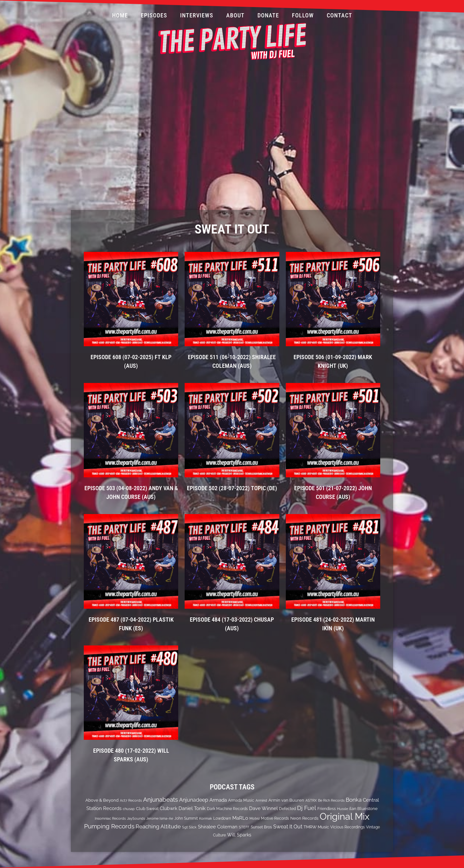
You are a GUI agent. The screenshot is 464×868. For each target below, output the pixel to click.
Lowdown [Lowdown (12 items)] (222, 818)
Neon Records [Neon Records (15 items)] (304, 818)
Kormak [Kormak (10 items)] (206, 818)
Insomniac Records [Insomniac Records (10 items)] (110, 818)
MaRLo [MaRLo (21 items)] (240, 818)
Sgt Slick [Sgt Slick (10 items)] (189, 827)
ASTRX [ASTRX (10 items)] (311, 800)
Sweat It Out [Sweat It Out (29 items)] (288, 827)
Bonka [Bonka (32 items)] (354, 800)
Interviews (197, 15)
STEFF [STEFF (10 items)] (244, 827)
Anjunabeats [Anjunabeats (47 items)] (160, 799)
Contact (339, 15)
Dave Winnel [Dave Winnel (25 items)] (263, 808)
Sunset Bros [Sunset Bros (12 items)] (261, 827)
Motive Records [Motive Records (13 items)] (275, 818)
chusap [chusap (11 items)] (129, 809)
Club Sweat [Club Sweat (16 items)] (147, 809)
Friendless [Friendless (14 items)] (327, 809)
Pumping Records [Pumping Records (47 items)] (109, 826)
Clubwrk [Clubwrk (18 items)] (169, 808)
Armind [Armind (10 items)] (261, 800)
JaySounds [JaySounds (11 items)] (136, 818)
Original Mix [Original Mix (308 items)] (345, 816)
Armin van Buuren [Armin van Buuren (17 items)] (286, 800)
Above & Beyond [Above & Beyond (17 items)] (102, 800)
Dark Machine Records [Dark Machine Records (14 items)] (227, 809)
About (235, 15)
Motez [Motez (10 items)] (255, 818)
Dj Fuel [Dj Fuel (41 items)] (307, 808)
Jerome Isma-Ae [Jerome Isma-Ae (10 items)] (160, 818)
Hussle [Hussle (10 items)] (343, 809)
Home (120, 15)
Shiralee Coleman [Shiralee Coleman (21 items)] (218, 827)
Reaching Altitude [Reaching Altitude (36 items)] (158, 826)
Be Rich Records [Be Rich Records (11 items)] (331, 800)
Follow (303, 15)
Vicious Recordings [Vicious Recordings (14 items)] (348, 827)
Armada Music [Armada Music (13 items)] (241, 800)
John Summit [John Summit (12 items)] (186, 818)
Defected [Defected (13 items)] (287, 809)
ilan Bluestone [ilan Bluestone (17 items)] (363, 808)
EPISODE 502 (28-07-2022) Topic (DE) (232, 488)
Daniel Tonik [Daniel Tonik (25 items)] (192, 808)
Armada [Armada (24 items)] (218, 800)
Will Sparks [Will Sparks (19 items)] (239, 835)
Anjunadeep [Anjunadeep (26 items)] (194, 800)
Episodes (154, 15)
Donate (268, 15)
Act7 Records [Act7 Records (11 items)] (131, 800)
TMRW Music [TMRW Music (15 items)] (316, 827)
